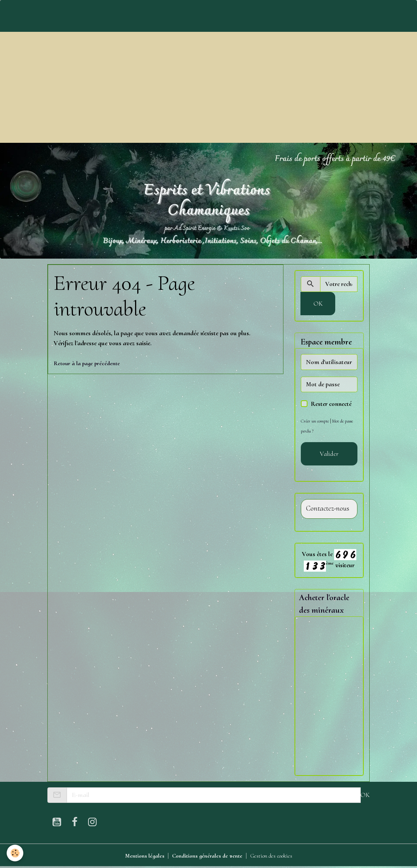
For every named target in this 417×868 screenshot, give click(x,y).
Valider (329, 454)
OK (318, 303)
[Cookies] (16, 853)
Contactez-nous (328, 509)
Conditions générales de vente (206, 856)
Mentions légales (138, 856)
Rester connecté (331, 404)
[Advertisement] (208, 87)
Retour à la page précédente (90, 363)
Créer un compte (316, 421)
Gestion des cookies (277, 856)
